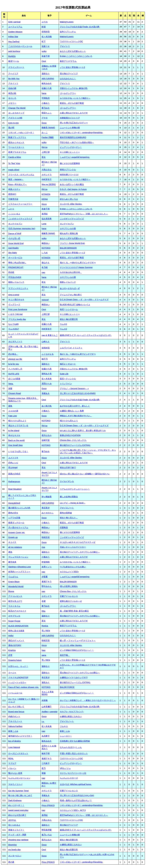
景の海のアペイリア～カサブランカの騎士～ (80, 552)
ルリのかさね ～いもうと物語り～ (75, 98)
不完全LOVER (15, 277)
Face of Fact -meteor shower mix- (24, 687)
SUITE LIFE (14, 374)
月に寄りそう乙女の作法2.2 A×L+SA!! (77, 795)
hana (44, 93)
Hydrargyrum (14, 481)
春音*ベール (14, 61)
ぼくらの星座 (14, 379)
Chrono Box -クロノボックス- (73, 440)
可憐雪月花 (13, 199)
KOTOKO (46, 248)
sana (44, 655)
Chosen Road (15, 393)
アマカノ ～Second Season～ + (74, 389)
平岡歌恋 (46, 98)
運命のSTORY (15, 645)
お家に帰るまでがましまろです (74, 113)
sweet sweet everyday (18, 810)
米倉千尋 (46, 56)
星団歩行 (12, 194)
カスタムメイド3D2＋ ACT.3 (73, 810)
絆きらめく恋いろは (69, 199)
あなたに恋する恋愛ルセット (73, 51)
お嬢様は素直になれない (71, 716)
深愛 (10, 389)
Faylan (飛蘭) (48, 137)
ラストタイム (14, 606)
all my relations (15, 547)
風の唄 (11, 128)
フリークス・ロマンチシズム (21, 175)
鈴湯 (44, 27)
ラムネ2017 (14, 329)
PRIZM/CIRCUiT (16, 267)
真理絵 (45, 214)
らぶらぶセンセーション (19, 778)
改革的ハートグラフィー (19, 572)
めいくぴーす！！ (16, 805)
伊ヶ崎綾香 (47, 497)
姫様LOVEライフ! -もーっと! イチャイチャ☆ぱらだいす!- (86, 335)
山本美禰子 (47, 707)
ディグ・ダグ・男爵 (17, 835)
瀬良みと (46, 682)
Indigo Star (13, 37)
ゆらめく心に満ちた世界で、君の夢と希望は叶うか (83, 431)
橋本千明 (46, 753)
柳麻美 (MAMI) (48, 128)
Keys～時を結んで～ (18, 184)
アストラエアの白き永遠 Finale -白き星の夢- (80, 27)
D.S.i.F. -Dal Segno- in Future (73, 189)
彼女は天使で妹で (68, 467)
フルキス (64, 726)
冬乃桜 (45, 267)
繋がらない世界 (15, 773)
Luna (44, 224)
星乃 (44, 768)
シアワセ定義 (14, 518)
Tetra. (11, 384)
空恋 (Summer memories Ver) (22, 229)
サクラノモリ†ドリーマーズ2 (73, 773)
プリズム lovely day (17, 319)
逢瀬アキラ (47, 581)
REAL (11, 758)
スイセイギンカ (67, 481)
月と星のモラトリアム (18, 527)
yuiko (44, 51)
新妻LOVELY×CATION (70, 435)
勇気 (10, 552)
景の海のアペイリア (69, 74)
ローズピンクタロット (18, 753)
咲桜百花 (46, 537)
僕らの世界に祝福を (69, 586)
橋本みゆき (47, 83)
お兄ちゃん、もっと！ (18, 666)
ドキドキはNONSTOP (18, 677)
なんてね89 (13, 324)
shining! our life (15, 359)
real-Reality (13, 248)
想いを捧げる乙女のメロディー (74, 123)
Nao (43, 650)
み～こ (45, 133)
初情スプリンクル (68, 170)
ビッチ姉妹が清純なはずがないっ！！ (77, 650)
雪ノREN (46, 631)
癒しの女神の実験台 (69, 497)
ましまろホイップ (16, 113)
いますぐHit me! (16, 314)
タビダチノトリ (15, 342)
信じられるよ (14, 825)
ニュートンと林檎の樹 (70, 128)
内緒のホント (14, 716)
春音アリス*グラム (68, 61)
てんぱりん (13, 577)
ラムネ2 (63, 324)
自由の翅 (12, 88)
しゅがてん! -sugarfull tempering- (75, 157)
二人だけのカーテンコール (20, 46)
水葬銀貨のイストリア (70, 118)
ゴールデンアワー (68, 93)
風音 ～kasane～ (16, 179)
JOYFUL (12, 820)
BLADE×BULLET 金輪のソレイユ (75, 305)
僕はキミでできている (18, 426)
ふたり (11, 209)
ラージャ (12, 673)
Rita (43, 611)
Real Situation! (15, 489)
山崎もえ (46, 342)
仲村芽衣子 (47, 179)
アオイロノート (67, 508)
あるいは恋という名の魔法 (72, 184)
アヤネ (45, 118)
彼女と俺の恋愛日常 (69, 319)
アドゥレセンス (15, 596)
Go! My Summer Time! (19, 791)
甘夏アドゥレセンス (69, 596)
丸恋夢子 (46, 736)
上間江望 (46, 152)
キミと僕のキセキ (16, 300)
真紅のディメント (16, 640)
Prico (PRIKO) (48, 805)
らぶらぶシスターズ (69, 778)
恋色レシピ (13, 463)
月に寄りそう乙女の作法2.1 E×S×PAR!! (78, 393)
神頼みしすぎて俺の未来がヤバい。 (76, 416)
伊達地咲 (46, 562)
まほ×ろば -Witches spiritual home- (76, 784)
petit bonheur (14, 51)
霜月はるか (47, 435)
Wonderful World (16, 586)
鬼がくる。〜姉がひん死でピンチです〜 (78, 263)
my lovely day (14, 850)
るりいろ (12, 98)
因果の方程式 (14, 474)
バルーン (12, 768)
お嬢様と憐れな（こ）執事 (72, 411)
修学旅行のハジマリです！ (20, 736)
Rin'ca (44, 147)
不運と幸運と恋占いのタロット (74, 753)
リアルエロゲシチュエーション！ (75, 489)
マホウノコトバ (15, 784)
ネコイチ (12, 542)
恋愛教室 (64, 527)
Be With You (14, 79)
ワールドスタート (16, 147)
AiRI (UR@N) (48, 79)
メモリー (12, 103)
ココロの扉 (13, 411)
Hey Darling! (14, 42)
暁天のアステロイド (17, 611)
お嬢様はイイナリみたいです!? (74, 677)
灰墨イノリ (47, 567)
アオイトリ (65, 46)
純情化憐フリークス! (69, 175)
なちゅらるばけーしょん (71, 747)
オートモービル (15, 258)
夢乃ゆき (46, 108)
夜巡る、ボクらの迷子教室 (72, 103)
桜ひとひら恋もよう (17, 421)
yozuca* (45, 300)
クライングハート (16, 67)
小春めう (46, 103)
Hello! (11, 636)
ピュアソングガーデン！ (71, 147)
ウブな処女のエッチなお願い (73, 567)
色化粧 (11, 272)
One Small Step (15, 445)
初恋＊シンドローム (69, 309)
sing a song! (14, 295)
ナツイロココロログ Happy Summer (76, 267)
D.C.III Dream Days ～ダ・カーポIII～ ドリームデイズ (84, 300)
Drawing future (15, 660)
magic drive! (14, 170)
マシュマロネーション (18, 557)
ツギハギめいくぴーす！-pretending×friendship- (81, 133)
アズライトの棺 (15, 118)
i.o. (43, 721)
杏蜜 (44, 601)
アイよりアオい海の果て (71, 295)
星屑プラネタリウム (17, 152)
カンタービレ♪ (15, 856)
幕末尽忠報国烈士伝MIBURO (73, 137)
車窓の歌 (12, 93)
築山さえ (46, 263)
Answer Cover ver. (17, 532)
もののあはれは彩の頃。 (71, 272)
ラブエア (12, 763)
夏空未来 (12, 562)
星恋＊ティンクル (68, 379)
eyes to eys (13, 123)
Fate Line (13, 416)
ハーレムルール (15, 693)
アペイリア (13, 74)
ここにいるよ (14, 214)
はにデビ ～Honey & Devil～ (73, 503)
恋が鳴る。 (13, 354)
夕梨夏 (45, 577)
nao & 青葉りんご (50, 335)
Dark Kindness (15, 800)
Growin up (13, 537)
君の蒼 (11, 862)
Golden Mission (15, 32)
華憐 (44, 773)
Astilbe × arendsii (49, 712)
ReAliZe (12, 56)
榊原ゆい (46, 243)
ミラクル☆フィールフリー (20, 204)
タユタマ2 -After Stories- (71, 204)
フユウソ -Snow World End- (73, 243)
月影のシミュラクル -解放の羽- (74, 88)
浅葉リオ (46, 46)
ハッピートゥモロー (17, 682)
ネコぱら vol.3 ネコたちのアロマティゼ (78, 542)
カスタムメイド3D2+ (69, 572)
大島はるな (47, 170)
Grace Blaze (14, 582)
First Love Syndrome (18, 309)
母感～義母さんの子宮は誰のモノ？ (76, 800)
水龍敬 (45, 700)
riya (43, 547)
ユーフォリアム (15, 27)
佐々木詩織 (47, 37)
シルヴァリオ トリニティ (71, 348)
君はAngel (13, 467)
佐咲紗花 (46, 32)
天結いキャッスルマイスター (73, 547)
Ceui (44, 61)
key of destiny (15, 741)
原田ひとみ (47, 384)
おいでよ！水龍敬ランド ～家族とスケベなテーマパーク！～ (88, 700)
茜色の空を (13, 513)
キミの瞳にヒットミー (70, 152)
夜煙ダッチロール (16, 523)
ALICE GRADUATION (18, 626)
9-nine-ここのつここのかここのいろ (76, 56)
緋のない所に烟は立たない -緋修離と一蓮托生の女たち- (85, 474)
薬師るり (46, 74)
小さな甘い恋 (14, 238)
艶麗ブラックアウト (17, 137)
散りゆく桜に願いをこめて (20, 795)
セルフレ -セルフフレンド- (72, 711)
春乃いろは (47, 835)
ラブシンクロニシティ (18, 288)
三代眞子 (46, 763)
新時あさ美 (47, 374)
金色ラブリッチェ (68, 32)
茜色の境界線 (66, 513)
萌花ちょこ (47, 113)
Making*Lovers (67, 22)
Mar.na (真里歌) (49, 184)
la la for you (14, 364)
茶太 (44, 157)
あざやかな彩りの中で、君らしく (75, 406)
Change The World (17, 108)
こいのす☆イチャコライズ (20, 219)
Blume (11, 591)
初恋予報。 (65, 655)
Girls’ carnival (14, 22)
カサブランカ (14, 616)
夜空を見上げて (15, 601)
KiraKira (12, 650)
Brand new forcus (16, 712)
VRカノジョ (65, 768)
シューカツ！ (66, 736)
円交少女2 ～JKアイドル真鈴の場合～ (77, 142)
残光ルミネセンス (16, 142)
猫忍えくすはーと (68, 364)
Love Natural (14, 747)
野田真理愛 (47, 830)
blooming (12, 845)
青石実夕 (46, 508)
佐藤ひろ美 (47, 88)
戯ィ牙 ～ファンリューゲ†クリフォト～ (78, 640)
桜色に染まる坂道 (16, 631)
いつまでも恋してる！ (18, 451)
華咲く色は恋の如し (17, 263)
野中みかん (47, 586)
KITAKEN (46, 194)
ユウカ (45, 22)
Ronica (45, 626)
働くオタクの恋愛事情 (70, 163)
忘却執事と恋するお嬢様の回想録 (75, 741)
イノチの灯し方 (15, 369)
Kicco (44, 204)
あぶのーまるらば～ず (70, 288)
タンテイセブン (15, 224)
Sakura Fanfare (15, 726)
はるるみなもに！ (68, 79)
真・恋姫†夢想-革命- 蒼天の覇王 (74, 611)
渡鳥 (10, 406)
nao (43, 272)
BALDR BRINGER (68, 248)
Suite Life (64, 374)
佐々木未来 (47, 379)
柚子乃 (45, 359)
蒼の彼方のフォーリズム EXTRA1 (75, 445)
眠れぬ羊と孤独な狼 (69, 233)
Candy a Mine (15, 157)
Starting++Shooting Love (20, 567)
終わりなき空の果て (17, 815)
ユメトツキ (13, 458)
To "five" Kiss (14, 163)
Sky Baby (13, 253)
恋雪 (10, 655)
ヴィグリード (14, 305)
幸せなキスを (14, 435)
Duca (44, 123)
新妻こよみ (13, 731)
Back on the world (16, 440)
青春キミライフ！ (16, 830)
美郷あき (46, 393)
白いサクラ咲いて (16, 707)
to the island (14, 431)
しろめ (45, 253)
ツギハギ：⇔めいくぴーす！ (21, 133)
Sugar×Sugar (14, 621)
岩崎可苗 (46, 440)
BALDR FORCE (67, 687)
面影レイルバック (16, 282)
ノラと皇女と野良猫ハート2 (72, 67)
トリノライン (66, 384)
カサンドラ (47, 175)
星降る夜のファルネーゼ (71, 601)
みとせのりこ (48, 513)
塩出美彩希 (47, 219)
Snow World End (16, 243)
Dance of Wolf (15, 234)
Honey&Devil (14, 503)
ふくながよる (48, 354)
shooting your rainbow (18, 840)
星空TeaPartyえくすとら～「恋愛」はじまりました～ (84, 214)
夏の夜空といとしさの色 (19, 508)
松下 (44, 41)
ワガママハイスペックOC (71, 41)
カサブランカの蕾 (68, 229)
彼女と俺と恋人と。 (69, 518)
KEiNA (45, 199)
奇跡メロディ (14, 189)
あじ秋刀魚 (47, 406)
